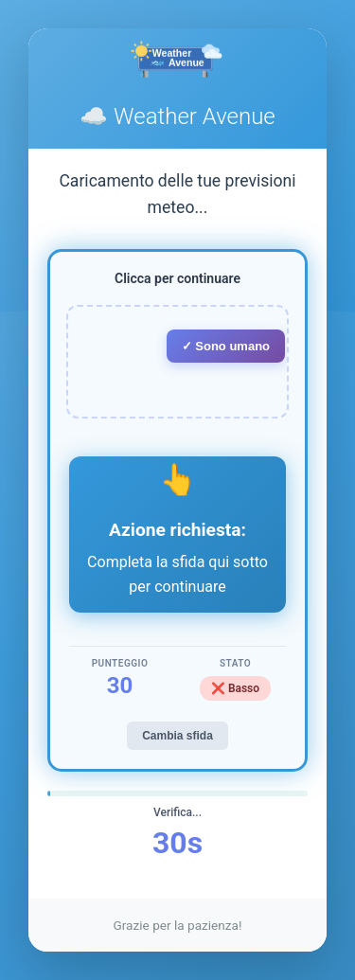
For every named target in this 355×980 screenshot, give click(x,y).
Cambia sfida (177, 736)
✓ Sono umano (226, 346)
